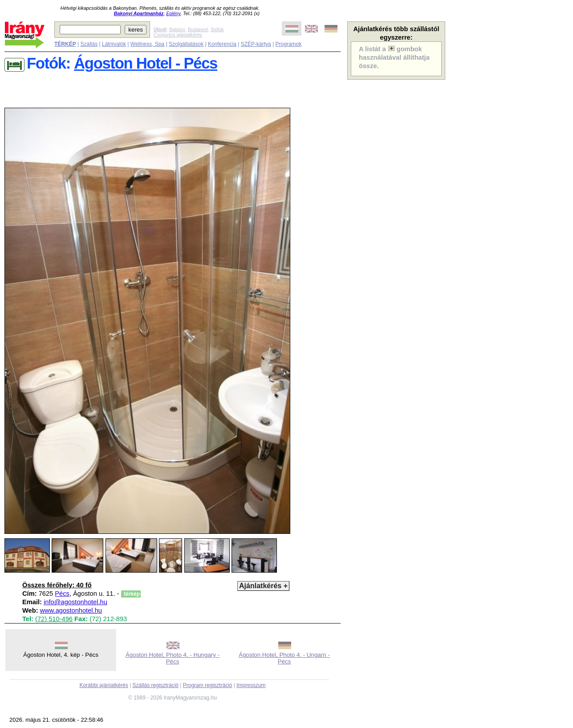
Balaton (177, 29)
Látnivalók (114, 44)
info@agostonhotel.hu (75, 602)
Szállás (89, 44)
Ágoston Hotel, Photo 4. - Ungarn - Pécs (284, 658)
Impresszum (251, 685)
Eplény (173, 13)
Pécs (62, 594)
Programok (289, 44)
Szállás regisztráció (156, 685)
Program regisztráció (208, 685)
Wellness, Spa (147, 44)
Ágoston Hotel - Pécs (146, 63)
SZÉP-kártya (256, 44)
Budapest (198, 29)
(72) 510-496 (54, 619)
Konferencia (222, 44)
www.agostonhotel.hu (71, 610)
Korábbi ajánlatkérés (104, 685)
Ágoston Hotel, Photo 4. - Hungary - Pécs (173, 658)
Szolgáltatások (186, 44)
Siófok (217, 29)
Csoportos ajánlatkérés (178, 35)
